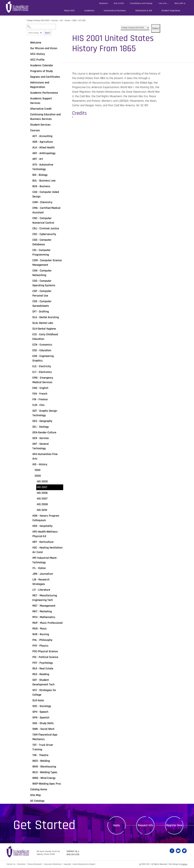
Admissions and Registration (40, 85)
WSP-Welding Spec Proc (47, 784)
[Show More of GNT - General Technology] (30, 444)
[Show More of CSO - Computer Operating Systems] (30, 281)
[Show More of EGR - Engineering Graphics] (30, 356)
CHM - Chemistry (42, 202)
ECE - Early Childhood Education (45, 337)
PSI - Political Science (45, 657)
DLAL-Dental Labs (43, 323)
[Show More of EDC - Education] (30, 350)
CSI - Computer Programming (41, 252)
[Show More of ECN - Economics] (30, 345)
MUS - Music (40, 629)
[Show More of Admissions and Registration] (28, 82)
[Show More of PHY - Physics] (30, 646)
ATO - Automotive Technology (43, 167)
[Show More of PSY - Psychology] (30, 663)
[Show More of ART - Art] (30, 159)
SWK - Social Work (43, 729)
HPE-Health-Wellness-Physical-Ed (45, 534)
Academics (89, 11)
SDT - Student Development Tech (43, 682)
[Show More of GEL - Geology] (30, 427)
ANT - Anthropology (44, 153)
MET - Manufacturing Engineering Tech (45, 598)
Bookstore (104, 3)
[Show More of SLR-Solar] (30, 700)
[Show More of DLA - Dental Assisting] (30, 317)
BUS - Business (41, 186)
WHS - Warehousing (44, 767)
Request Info (145, 825)
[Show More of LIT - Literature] (30, 590)
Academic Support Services (41, 101)
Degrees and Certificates (45, 77)
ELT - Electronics (42, 372)
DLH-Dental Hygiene (44, 329)
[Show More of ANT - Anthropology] (30, 153)
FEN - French (40, 394)
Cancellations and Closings (141, 3)
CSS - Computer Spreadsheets (42, 304)
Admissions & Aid (144, 11)
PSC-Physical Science (45, 651)
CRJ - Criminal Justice (46, 228)
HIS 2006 (42, 493)
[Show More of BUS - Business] (30, 186)
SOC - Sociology (42, 706)
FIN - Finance (40, 399)
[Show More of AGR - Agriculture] (30, 142)
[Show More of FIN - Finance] (30, 399)
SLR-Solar (38, 700)
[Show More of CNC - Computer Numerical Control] (30, 218)
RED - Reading (41, 674)
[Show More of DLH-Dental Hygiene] (30, 329)
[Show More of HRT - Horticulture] (30, 542)
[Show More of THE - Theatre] (30, 755)
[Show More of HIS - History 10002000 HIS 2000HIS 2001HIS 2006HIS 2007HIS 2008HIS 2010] (30, 464)
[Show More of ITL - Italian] (30, 568)
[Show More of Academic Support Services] (28, 98)
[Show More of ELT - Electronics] (30, 372)
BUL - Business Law (44, 181)
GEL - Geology (41, 427)
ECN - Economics (42, 345)
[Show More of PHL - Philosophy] (30, 640)
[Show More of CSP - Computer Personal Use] (30, 291)
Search (48, 33)
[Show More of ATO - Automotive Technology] (30, 164)
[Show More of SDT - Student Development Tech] (30, 680)
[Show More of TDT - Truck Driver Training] (30, 745)
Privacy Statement (36, 864)
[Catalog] (135, 28)
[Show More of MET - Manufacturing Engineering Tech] (30, 595)
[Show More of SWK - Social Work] (30, 729)
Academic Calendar (42, 65)
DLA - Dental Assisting (46, 317)
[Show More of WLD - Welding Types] (30, 772)
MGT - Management (44, 606)
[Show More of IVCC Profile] (28, 60)
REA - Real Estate (43, 669)
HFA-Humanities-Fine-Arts (45, 456)
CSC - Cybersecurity (44, 234)
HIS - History (65, 20)
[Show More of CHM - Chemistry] (30, 202)
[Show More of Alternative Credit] (28, 109)
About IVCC (69, 11)
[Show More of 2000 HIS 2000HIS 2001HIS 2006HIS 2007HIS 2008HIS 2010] (33, 476)
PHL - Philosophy (42, 640)
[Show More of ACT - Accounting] (30, 136)
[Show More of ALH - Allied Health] (30, 147)
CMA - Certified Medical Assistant (46, 210)
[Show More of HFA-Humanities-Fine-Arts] (30, 454)
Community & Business (115, 11)
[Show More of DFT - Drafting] (30, 311)
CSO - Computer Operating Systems (44, 283)
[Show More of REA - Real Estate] (30, 668)
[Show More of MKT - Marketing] (30, 611)
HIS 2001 (42, 487)
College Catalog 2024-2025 (38, 20)
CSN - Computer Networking (42, 273)
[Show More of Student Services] (28, 125)
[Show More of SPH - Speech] (30, 712)
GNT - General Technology (41, 446)
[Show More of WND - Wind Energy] (30, 778)
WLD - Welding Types (45, 772)
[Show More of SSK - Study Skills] (30, 723)
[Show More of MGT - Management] (30, 606)
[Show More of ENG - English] (30, 388)
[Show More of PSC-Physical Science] (30, 651)
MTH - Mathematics (44, 617)
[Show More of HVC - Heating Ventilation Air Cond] (30, 547)
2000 (74, 20)
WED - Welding (41, 761)
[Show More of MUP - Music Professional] (30, 623)
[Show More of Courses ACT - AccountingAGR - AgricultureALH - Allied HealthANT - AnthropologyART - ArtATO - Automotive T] (28, 130)
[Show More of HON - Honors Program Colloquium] (30, 516)
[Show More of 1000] (33, 470)
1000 (38, 470)
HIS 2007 (42, 499)
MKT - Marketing (42, 611)
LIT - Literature (41, 590)
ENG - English (40, 388)
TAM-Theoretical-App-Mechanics (45, 737)
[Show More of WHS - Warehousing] (30, 766)
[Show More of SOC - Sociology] (30, 706)
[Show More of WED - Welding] (30, 761)
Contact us (73, 851)
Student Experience (171, 11)
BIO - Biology (40, 175)
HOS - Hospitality (42, 526)
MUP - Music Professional (48, 623)
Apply (117, 825)
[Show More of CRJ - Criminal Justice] (30, 228)
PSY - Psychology (43, 663)
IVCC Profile (37, 60)
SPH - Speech (40, 712)
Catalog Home (39, 789)
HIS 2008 (42, 504)
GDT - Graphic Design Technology (45, 413)
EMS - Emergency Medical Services (43, 380)
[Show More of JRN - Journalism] (30, 574)
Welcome (36, 43)
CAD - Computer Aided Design (46, 194)
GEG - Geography (42, 421)
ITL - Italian (39, 568)
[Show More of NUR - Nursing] (30, 634)
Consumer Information (56, 864)
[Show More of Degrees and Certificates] (28, 77)
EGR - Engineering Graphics (43, 358)
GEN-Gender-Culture (44, 432)
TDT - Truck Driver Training (43, 747)
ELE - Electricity (42, 366)
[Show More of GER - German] (30, 438)
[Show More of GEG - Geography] (30, 421)
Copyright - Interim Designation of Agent (84, 864)
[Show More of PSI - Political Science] (30, 657)
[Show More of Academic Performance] (28, 93)
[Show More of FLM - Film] (30, 405)
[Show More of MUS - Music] (30, 628)
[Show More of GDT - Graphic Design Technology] (30, 411)
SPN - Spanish (41, 718)
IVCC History (38, 54)
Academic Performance (44, 93)
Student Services (40, 125)
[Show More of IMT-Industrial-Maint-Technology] (30, 558)
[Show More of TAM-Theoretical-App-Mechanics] (30, 735)
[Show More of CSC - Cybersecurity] (30, 234)
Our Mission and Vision (44, 48)
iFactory (184, 864)
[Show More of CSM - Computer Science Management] (30, 260)
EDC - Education (42, 350)
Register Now (174, 825)
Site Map (35, 795)
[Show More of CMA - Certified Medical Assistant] (30, 208)
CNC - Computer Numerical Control (43, 220)
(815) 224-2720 (73, 855)
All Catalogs (37, 801)
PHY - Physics (40, 646)
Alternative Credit (41, 109)
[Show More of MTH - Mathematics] (30, 617)
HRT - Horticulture (43, 542)
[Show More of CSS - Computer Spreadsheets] (30, 301)
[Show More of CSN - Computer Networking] (30, 270)
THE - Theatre (40, 755)
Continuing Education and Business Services (45, 117)
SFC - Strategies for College (44, 692)
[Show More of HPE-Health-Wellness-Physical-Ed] (30, 532)
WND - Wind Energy (44, 778)
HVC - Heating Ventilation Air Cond (47, 550)
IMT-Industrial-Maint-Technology (45, 560)
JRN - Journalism (43, 574)
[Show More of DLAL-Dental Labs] (30, 323)
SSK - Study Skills (43, 723)
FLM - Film (38, 405)
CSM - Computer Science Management (47, 263)
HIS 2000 (42, 481)
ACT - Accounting (42, 136)
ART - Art (38, 159)
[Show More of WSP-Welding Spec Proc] (30, 784)
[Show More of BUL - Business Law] (30, 180)
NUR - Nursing (41, 634)
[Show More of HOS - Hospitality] (30, 526)
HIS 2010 (42, 510)
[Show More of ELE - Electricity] (30, 366)
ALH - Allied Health (43, 148)
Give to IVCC (119, 3)
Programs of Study (41, 71)
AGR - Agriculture (43, 142)
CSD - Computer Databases (42, 242)
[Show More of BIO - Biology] (30, 175)
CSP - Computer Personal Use (42, 293)
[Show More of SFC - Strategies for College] (30, 690)
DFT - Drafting (41, 312)
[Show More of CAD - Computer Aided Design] (30, 192)
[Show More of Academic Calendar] (28, 65)
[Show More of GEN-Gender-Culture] (30, 432)
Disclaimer (22, 864)
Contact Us (11, 864)
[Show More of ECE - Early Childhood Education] (30, 334)
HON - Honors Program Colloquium (46, 518)
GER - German (41, 438)
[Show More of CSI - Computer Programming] (30, 250)
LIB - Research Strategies (41, 582)
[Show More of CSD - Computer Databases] (30, 240)
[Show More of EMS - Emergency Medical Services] (30, 378)
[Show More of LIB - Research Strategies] (30, 579)
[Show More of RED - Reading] (30, 674)
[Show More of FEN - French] (30, 394)
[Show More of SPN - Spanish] (30, 717)
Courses (55, 20)
